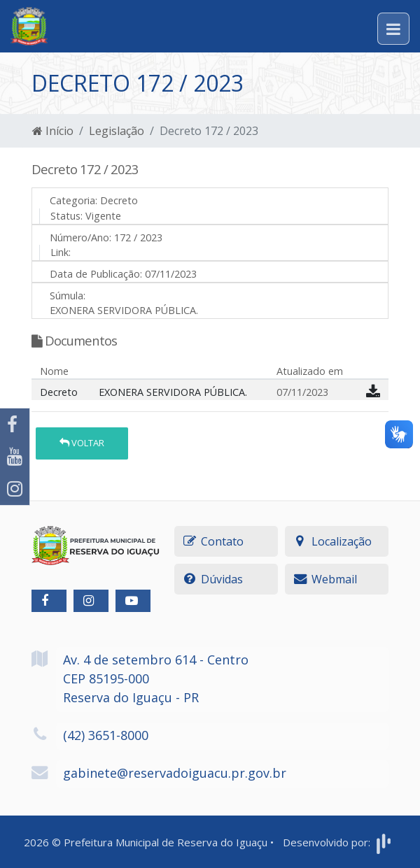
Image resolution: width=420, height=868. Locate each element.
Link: (61, 252)
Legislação (117, 131)
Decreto (59, 392)
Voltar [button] (82, 443)
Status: (66, 216)
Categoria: (73, 200)
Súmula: (68, 296)
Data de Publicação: (96, 274)
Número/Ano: (80, 237)
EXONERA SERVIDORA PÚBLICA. (173, 392)
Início (53, 131)
